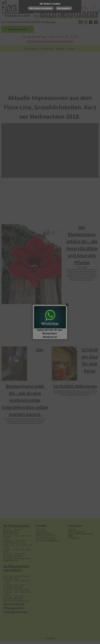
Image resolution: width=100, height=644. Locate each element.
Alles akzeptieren (64, 8)
